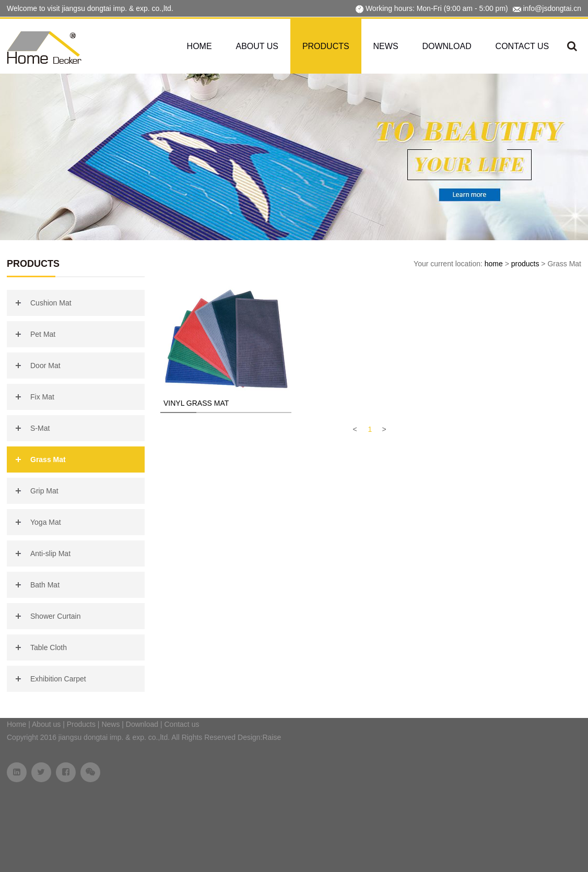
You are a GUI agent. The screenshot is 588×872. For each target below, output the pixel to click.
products (525, 264)
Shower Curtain (56, 616)
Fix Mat (42, 397)
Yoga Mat (46, 522)
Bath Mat (45, 585)
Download (446, 46)
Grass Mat (48, 459)
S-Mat (40, 428)
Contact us (522, 46)
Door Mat (45, 366)
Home (199, 46)
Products (326, 46)
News (386, 46)
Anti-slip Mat (50, 553)
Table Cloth (49, 647)
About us (257, 46)
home (494, 264)
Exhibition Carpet (58, 679)
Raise (272, 737)
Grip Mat (44, 491)
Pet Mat (43, 334)
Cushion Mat (51, 303)
